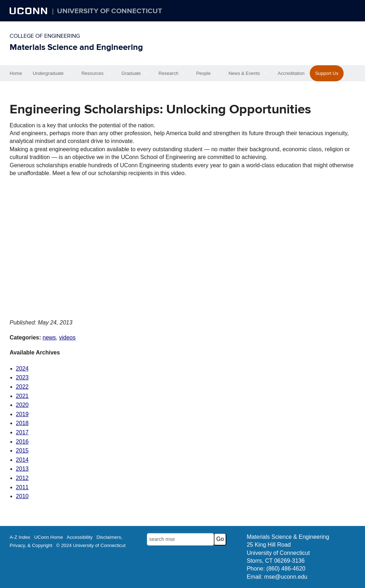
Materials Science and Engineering (76, 47)
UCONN (29, 11)
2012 (22, 478)
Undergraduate (48, 73)
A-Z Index (20, 537)
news (49, 338)
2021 (22, 396)
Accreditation (291, 73)
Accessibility (80, 537)
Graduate (131, 73)
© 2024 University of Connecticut (91, 545)
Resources (92, 73)
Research (169, 73)
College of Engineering (45, 36)
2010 (22, 496)
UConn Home (49, 537)
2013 (22, 469)
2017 (22, 432)
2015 (22, 451)
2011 (22, 487)
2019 (22, 414)
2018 (22, 423)
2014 (22, 460)
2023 (22, 377)
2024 (22, 369)
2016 (22, 442)
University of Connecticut (110, 11)
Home (16, 73)
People (203, 73)
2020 (22, 405)
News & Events (244, 73)
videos (67, 338)
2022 (22, 387)
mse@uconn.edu (286, 577)
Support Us (327, 73)
